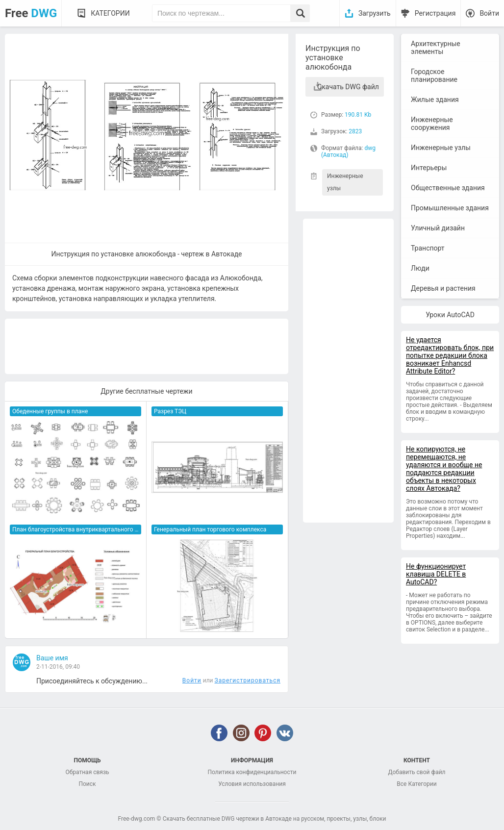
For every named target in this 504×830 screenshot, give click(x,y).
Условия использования (252, 784)
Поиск (87, 784)
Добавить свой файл (416, 772)
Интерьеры (429, 168)
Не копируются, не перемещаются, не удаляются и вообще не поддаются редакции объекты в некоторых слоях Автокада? (444, 469)
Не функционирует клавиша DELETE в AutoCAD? (436, 574)
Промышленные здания (450, 208)
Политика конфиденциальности (252, 772)
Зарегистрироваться (248, 680)
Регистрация (435, 13)
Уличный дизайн (438, 228)
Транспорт (428, 248)
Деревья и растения (443, 288)
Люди (420, 268)
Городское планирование (434, 75)
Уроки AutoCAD (450, 315)
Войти (489, 13)
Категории (110, 13)
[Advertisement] (348, 371)
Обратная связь (87, 772)
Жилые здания (435, 100)
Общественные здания (448, 188)
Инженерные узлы (345, 182)
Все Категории (416, 784)
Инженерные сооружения (432, 124)
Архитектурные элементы (436, 48)
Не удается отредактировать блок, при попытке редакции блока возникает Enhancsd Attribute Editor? (450, 355)
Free (31, 13)
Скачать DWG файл (348, 87)
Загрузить (375, 13)
